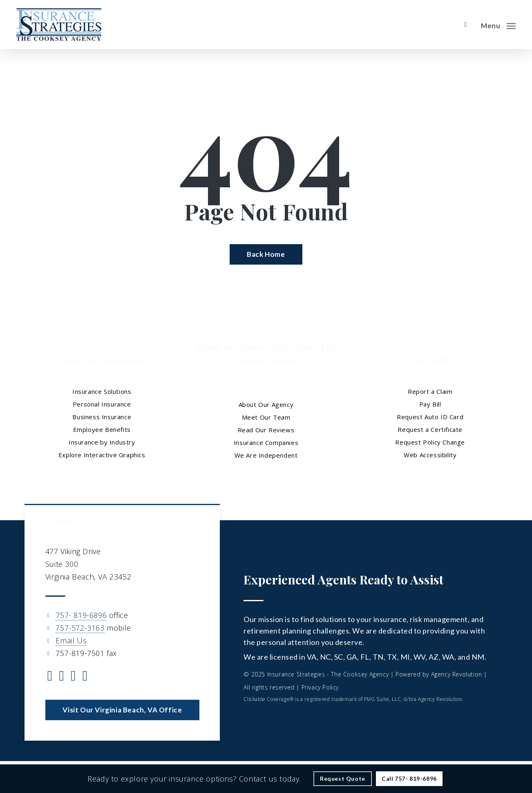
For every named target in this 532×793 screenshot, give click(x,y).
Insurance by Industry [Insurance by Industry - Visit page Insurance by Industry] (102, 442)
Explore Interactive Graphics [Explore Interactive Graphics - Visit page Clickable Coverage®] (102, 455)
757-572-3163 (80, 628)
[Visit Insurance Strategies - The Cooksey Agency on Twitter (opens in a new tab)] (50, 677)
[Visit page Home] (59, 25)
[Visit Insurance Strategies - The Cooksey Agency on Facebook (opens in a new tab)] (61, 677)
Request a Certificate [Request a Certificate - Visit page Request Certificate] (430, 429)
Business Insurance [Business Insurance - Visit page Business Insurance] (102, 417)
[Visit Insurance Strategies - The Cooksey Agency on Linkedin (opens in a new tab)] (73, 677)
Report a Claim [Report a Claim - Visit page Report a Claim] (430, 391)
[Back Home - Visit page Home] (266, 254)
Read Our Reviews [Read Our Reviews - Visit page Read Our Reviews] (266, 430)
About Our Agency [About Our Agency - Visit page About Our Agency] (266, 404)
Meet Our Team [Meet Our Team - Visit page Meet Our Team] (266, 417)
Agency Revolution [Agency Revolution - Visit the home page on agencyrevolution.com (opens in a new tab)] (457, 674)
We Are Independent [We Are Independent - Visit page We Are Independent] (266, 455)
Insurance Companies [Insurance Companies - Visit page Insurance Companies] (266, 443)
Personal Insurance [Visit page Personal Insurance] (102, 404)
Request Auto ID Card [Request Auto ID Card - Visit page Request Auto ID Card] (430, 417)
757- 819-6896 (81, 615)
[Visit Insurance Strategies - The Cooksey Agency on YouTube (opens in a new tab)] (85, 677)
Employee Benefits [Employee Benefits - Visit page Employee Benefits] (102, 429)
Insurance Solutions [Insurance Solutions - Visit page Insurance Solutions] (102, 391)
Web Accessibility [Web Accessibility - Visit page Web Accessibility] (430, 455)
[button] (498, 25)
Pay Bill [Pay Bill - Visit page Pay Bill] (430, 404)
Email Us (71, 640)
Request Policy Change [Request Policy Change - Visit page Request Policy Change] (430, 442)
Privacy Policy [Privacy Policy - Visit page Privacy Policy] (320, 687)
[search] (466, 25)
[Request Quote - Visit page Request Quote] (343, 779)
